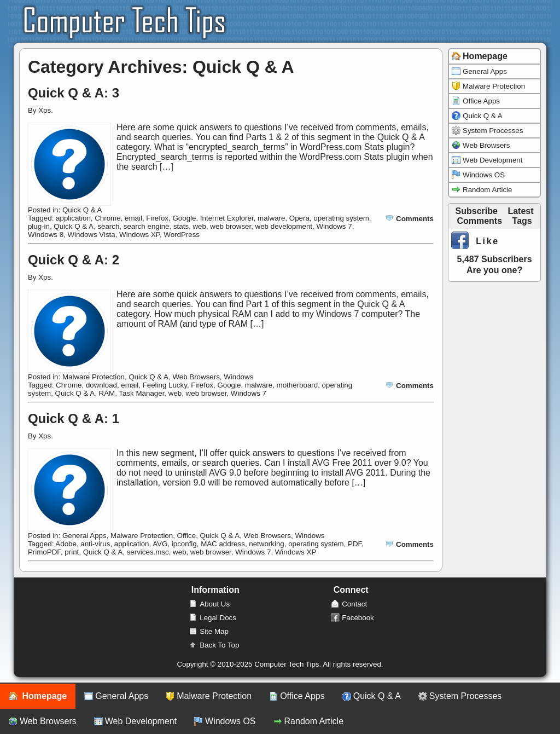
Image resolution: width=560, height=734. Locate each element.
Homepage (38, 696)
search (108, 226)
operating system (341, 218)
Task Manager (141, 393)
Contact (349, 604)
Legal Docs (212, 618)
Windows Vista (92, 235)
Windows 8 (46, 235)
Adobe (66, 544)
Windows (238, 377)
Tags (522, 221)
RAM (107, 393)
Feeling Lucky (165, 385)
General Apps (84, 536)
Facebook (352, 618)
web (199, 226)
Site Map (209, 631)
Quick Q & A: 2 (74, 260)
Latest (520, 211)
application (73, 218)
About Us (209, 604)
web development (284, 226)
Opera (299, 218)
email (133, 218)
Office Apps (476, 101)
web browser (231, 226)
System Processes (487, 131)
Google (184, 218)
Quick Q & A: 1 (74, 418)
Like (475, 241)
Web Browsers (196, 377)
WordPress (182, 235)
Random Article (482, 190)
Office (187, 536)
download (101, 385)
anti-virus (95, 544)
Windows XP (139, 235)
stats (181, 226)
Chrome (107, 218)
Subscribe (477, 211)
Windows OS (478, 175)
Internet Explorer (227, 218)
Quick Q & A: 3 (74, 93)
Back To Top (214, 645)
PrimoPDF (44, 552)
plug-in (39, 226)
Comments (409, 219)
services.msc (148, 552)
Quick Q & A (82, 210)
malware (271, 218)
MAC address (223, 544)
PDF (355, 544)
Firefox (157, 218)
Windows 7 (334, 226)
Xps (45, 110)
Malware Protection (94, 377)
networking (266, 544)
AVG (160, 544)
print (72, 552)
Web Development (487, 160)
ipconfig (184, 544)
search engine (147, 226)
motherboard (297, 385)
